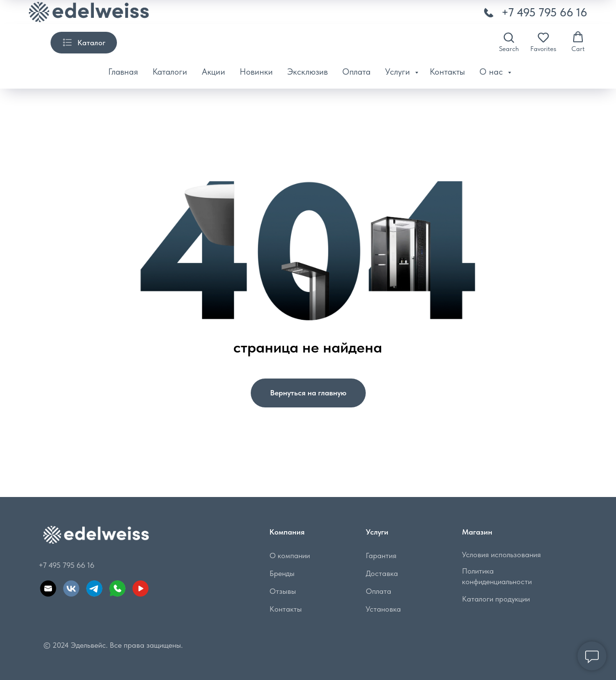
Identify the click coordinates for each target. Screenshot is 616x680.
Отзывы (283, 591)
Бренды (282, 573)
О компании (290, 556)
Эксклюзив (308, 72)
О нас (492, 72)
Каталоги (170, 72)
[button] (509, 42)
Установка (383, 609)
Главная (123, 72)
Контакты (447, 72)
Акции (213, 72)
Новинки (256, 72)
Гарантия (381, 556)
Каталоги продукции (496, 599)
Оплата (356, 72)
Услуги (399, 72)
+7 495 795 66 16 (544, 12)
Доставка (382, 573)
